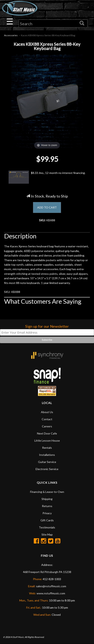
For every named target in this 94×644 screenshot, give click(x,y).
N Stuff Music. (17, 637)
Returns (47, 506)
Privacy (47, 513)
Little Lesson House (47, 440)
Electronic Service (47, 469)
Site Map (47, 534)
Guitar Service (47, 462)
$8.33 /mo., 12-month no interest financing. (47, 177)
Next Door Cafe (47, 433)
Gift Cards (47, 520)
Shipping (47, 499)
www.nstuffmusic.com (51, 593)
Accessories (11, 35)
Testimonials (47, 527)
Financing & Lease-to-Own (47, 492)
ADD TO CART (47, 207)
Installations (47, 455)
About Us (47, 412)
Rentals (47, 448)
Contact (47, 419)
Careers (47, 426)
